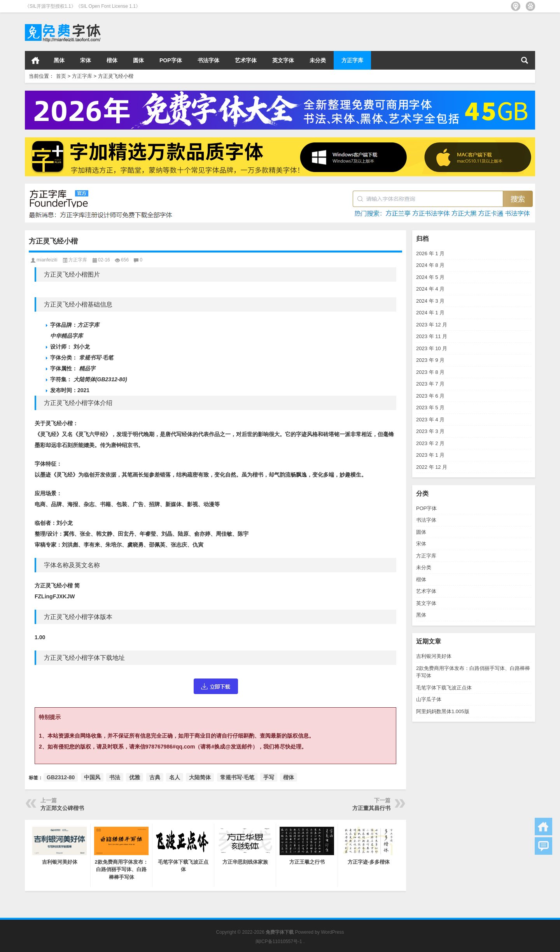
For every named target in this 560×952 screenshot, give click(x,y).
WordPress (332, 932)
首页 (35, 60)
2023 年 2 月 (430, 443)
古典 (155, 777)
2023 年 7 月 (430, 384)
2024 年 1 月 (430, 313)
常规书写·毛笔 (237, 777)
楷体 (112, 60)
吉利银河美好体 (434, 656)
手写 (269, 777)
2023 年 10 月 (432, 348)
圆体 (138, 60)
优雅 (135, 777)
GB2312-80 (61, 777)
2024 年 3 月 (430, 301)
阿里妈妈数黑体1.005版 (443, 711)
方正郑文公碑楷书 (62, 808)
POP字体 (171, 60)
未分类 (318, 60)
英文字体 (283, 60)
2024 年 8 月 (430, 265)
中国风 (92, 777)
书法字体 (208, 60)
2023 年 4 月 (430, 420)
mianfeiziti (47, 260)
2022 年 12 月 (432, 467)
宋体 (86, 60)
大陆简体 (200, 777)
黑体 (59, 60)
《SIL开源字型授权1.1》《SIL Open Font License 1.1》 (83, 6)
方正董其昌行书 (371, 808)
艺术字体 (246, 60)
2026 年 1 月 (430, 253)
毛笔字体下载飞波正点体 (444, 688)
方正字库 (352, 60)
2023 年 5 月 (430, 408)
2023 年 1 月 (430, 455)
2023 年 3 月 (430, 431)
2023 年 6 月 (430, 396)
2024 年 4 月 (430, 289)
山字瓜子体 (429, 699)
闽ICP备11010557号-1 (279, 941)
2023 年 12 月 (432, 325)
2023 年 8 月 (430, 372)
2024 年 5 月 (430, 277)
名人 (175, 777)
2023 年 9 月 (430, 360)
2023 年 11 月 (432, 336)
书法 (115, 777)
